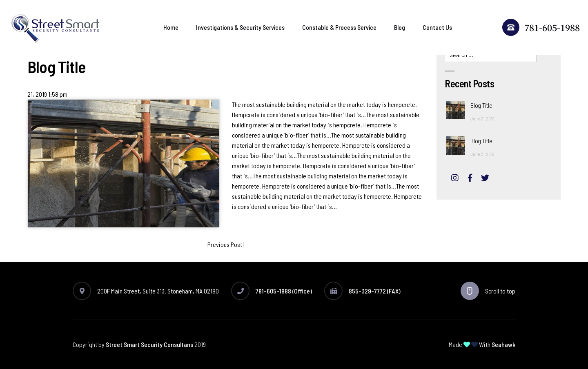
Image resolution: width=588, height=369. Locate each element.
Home (171, 27)
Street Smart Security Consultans (149, 344)
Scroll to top (488, 291)
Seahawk (503, 344)
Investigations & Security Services (240, 27)
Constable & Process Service (339, 27)
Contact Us (437, 27)
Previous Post (225, 244)
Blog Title (481, 105)
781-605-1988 (541, 27)
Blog (400, 27)
